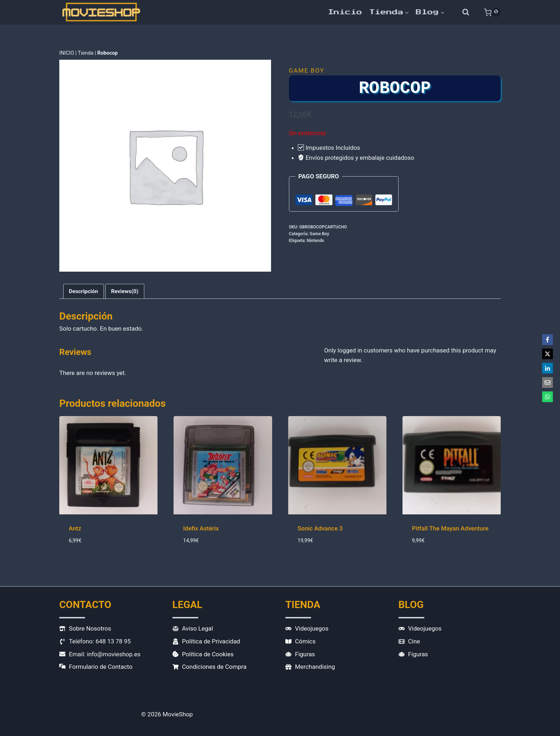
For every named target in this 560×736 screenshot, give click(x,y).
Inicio (345, 12)
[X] (547, 354)
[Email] (547, 382)
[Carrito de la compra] (492, 12)
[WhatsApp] (547, 397)
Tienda (86, 53)
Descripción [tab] (84, 291)
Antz (75, 528)
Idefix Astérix (201, 528)
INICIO (67, 53)
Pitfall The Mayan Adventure (450, 528)
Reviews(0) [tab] (125, 291)
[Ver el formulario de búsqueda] (466, 12)
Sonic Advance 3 (320, 528)
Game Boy (307, 70)
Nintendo (316, 241)
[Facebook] (547, 340)
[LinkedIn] (547, 368)
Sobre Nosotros (90, 628)
